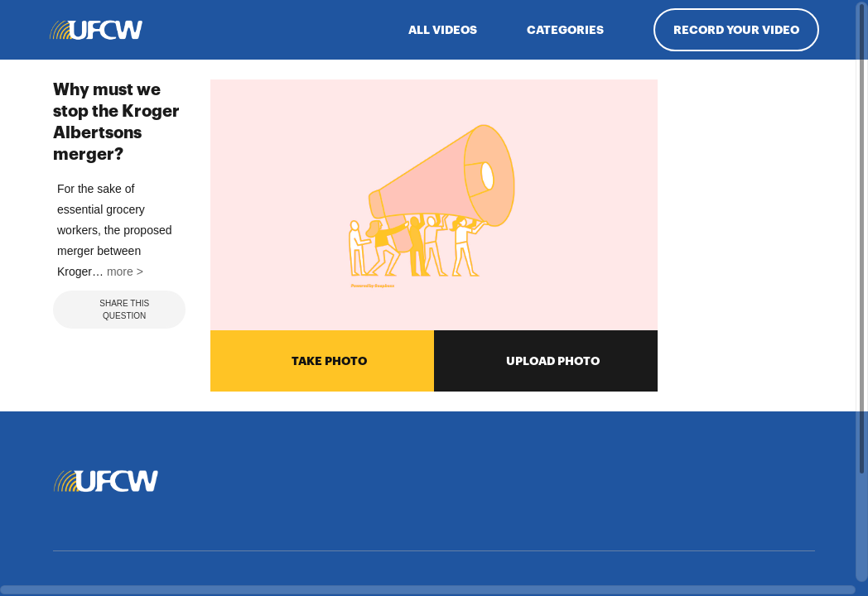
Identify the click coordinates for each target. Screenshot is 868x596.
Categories (565, 30)
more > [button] (123, 458)
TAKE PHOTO (323, 359)
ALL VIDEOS (443, 30)
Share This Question (112, 496)
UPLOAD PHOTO (546, 359)
